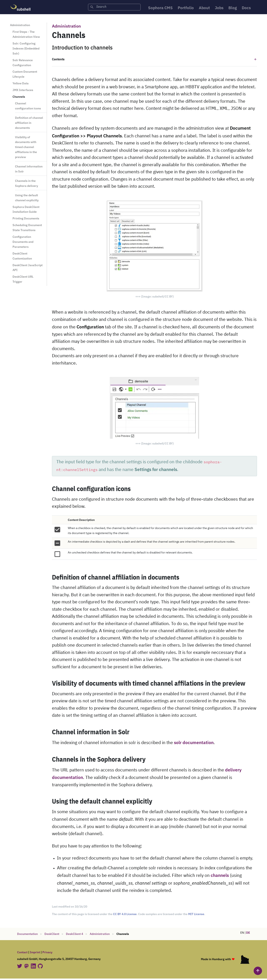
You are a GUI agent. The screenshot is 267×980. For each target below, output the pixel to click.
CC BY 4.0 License (125, 915)
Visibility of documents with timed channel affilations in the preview (26, 149)
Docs (250, 8)
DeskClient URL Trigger (23, 281)
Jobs (221, 8)
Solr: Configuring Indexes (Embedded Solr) (26, 50)
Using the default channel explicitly (27, 199)
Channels (19, 98)
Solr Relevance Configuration (23, 64)
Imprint (35, 954)
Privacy (47, 954)
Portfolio (185, 8)
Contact (22, 954)
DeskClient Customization (22, 257)
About (205, 8)
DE (248, 934)
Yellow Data (21, 85)
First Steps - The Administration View (26, 36)
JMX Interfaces (23, 91)
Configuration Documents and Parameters (23, 243)
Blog (235, 8)
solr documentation (194, 744)
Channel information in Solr (29, 170)
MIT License (196, 915)
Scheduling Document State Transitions (27, 229)
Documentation (27, 935)
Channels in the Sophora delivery (26, 185)
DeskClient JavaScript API (28, 269)
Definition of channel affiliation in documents (29, 124)
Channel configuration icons (28, 107)
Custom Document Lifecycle (25, 76)
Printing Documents (26, 220)
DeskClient (52, 935)
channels (220, 877)
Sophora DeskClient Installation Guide (26, 211)
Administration (20, 27)
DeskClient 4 (74, 935)
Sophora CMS (158, 8)
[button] (154, 61)
